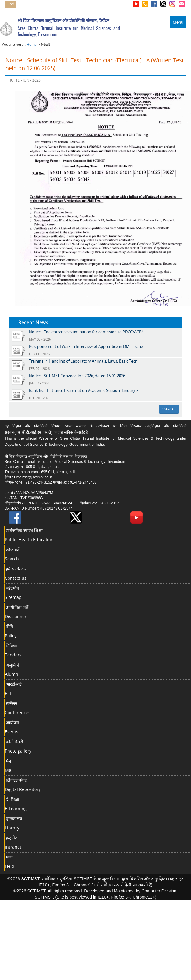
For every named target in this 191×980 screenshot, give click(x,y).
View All (169, 409)
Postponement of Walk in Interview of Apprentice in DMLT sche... (87, 346)
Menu (178, 22)
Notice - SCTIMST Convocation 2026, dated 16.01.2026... (78, 376)
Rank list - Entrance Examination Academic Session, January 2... (85, 390)
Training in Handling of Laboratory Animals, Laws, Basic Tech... (85, 361)
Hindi (10, 4)
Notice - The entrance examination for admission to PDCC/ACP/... (87, 332)
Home (32, 44)
